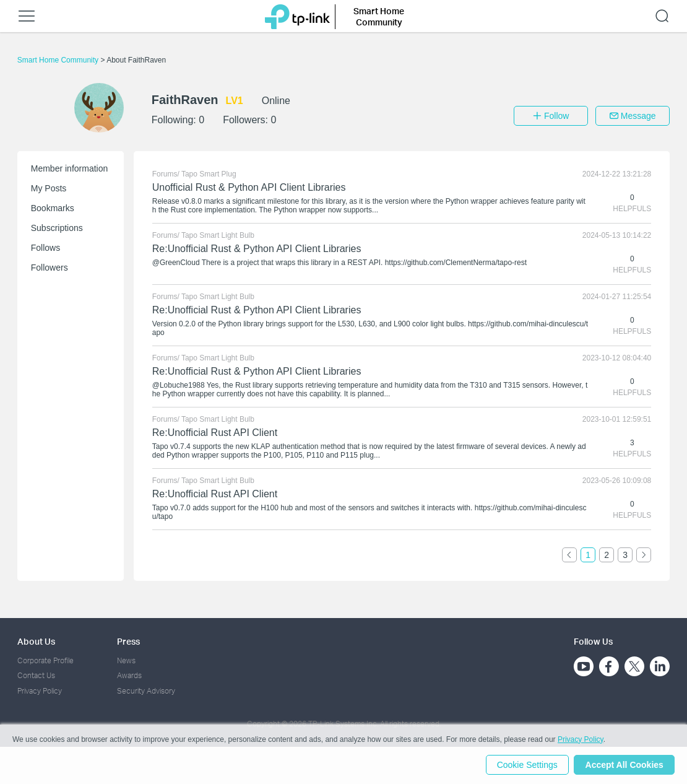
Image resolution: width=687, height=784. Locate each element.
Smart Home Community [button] (379, 16)
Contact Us (36, 675)
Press (128, 641)
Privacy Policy (40, 691)
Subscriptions (57, 228)
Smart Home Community (59, 60)
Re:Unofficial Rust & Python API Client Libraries (257, 249)
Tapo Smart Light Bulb (218, 235)
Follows (45, 248)
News (126, 660)
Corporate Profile (45, 660)
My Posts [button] (49, 188)
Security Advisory (146, 691)
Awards (129, 675)
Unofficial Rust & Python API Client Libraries (249, 187)
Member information (70, 168)
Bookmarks (53, 208)
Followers (50, 268)
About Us (36, 641)
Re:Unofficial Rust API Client (215, 433)
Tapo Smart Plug (209, 174)
